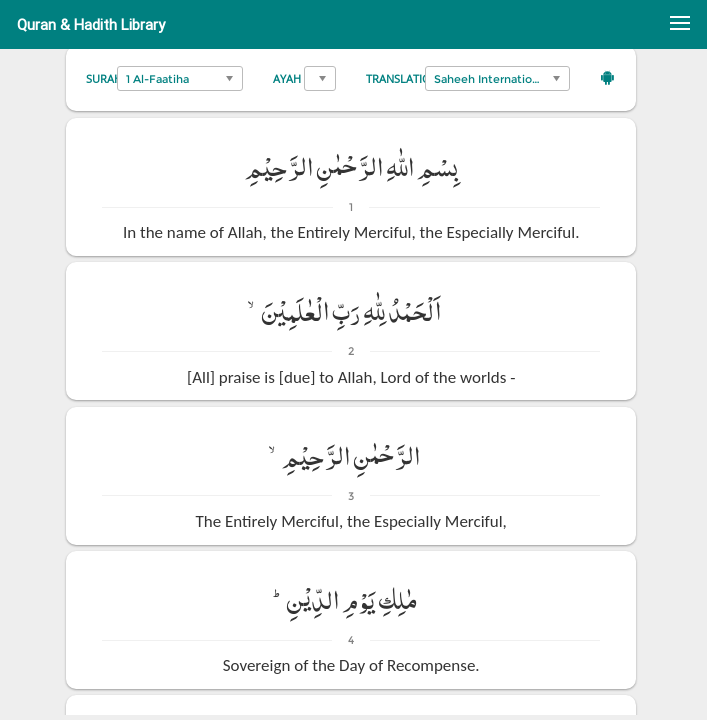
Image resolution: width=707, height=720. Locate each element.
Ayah (287, 78)
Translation (402, 78)
